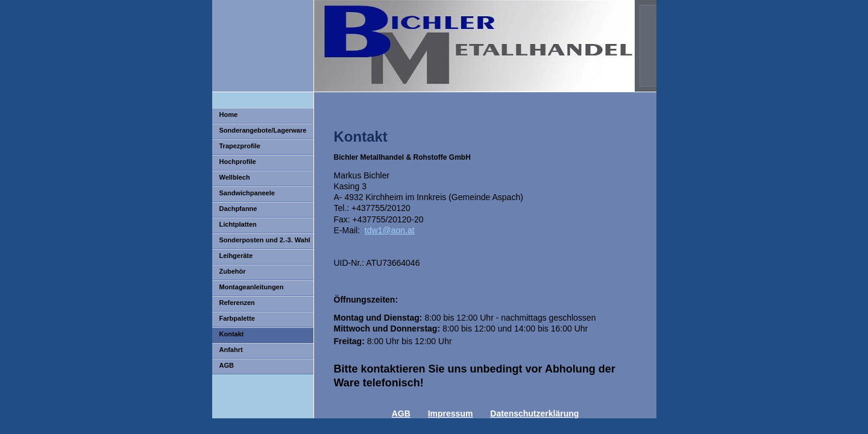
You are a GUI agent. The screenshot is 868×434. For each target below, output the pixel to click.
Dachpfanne (238, 209)
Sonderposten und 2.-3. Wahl (265, 240)
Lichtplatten (238, 224)
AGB (227, 365)
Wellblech (235, 177)
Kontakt (232, 334)
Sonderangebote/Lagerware (263, 130)
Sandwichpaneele (247, 193)
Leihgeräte (236, 256)
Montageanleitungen (252, 287)
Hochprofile (238, 162)
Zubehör (233, 271)
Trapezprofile (240, 146)
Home (229, 115)
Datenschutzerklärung (534, 414)
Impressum (451, 414)
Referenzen (237, 303)
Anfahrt (231, 350)
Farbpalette (237, 318)
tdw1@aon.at (390, 230)
